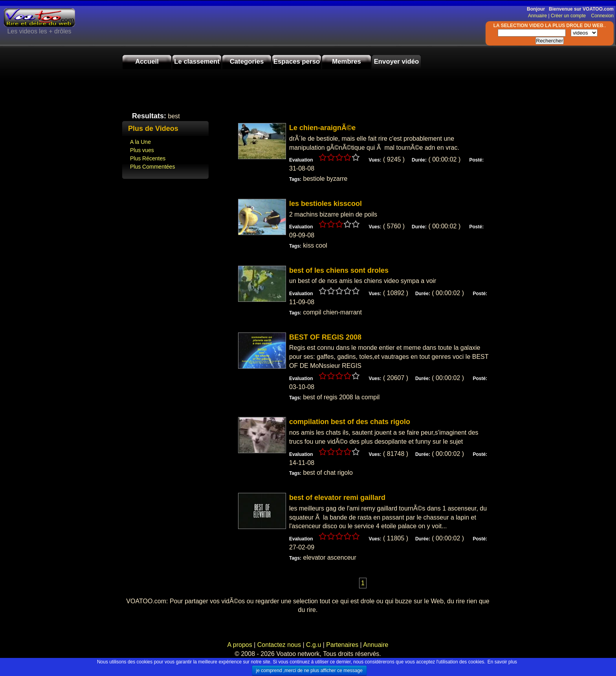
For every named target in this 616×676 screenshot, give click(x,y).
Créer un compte (569, 16)
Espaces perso (297, 62)
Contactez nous (279, 645)
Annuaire (537, 16)
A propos (241, 645)
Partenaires (342, 645)
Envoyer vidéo (397, 62)
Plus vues (142, 150)
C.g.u (313, 645)
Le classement (197, 62)
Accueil (147, 62)
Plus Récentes (148, 158)
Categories (247, 62)
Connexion (600, 16)
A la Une (140, 142)
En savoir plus (502, 662)
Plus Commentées (152, 167)
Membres (346, 62)
